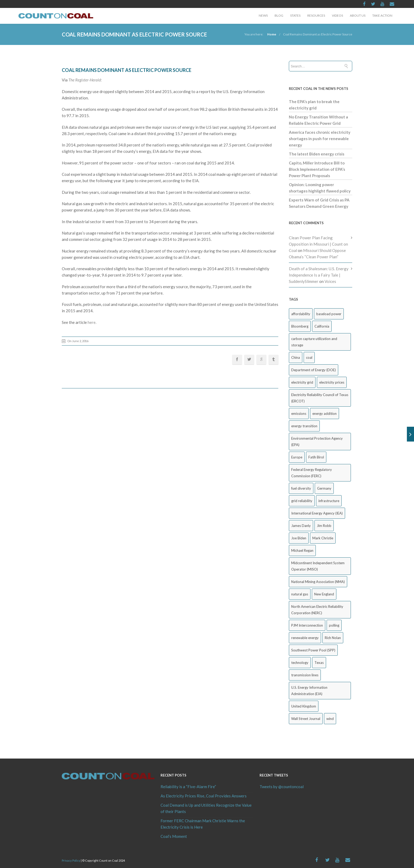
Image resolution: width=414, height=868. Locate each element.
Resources (316, 15)
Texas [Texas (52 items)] (319, 663)
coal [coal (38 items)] (309, 357)
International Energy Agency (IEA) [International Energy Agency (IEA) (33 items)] (317, 513)
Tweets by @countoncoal (282, 787)
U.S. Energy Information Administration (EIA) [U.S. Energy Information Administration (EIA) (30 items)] (309, 691)
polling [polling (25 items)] (334, 625)
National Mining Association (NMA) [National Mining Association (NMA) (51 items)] (318, 582)
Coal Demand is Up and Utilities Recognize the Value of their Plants (206, 808)
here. (92, 322)
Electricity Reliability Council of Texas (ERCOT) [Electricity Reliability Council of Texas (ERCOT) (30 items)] (320, 398)
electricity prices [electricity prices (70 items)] (332, 382)
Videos (337, 15)
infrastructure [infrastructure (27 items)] (329, 501)
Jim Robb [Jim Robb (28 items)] (324, 526)
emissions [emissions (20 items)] (299, 414)
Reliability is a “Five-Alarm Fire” (188, 787)
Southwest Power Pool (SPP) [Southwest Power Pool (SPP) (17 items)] (313, 650)
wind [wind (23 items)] (330, 719)
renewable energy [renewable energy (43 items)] (305, 638)
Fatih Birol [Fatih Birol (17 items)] (316, 457)
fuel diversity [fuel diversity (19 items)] (301, 488)
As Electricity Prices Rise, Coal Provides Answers (204, 796)
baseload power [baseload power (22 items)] (329, 314)
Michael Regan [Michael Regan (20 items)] (302, 550)
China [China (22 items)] (296, 357)
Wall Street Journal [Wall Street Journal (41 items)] (306, 719)
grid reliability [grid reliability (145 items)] (302, 501)
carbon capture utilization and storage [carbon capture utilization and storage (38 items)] (314, 342)
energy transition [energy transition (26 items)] (304, 426)
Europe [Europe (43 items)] (297, 457)
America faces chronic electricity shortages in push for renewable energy (320, 139)
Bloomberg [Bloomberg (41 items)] (300, 326)
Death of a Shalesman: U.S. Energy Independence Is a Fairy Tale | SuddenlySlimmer (319, 275)
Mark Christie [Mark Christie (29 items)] (323, 538)
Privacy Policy (71, 860)
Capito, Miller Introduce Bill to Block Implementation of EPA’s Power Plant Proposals (317, 169)
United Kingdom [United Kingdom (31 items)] (304, 706)
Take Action (382, 15)
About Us (358, 15)
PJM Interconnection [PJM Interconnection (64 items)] (307, 625)
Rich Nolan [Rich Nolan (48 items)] (333, 638)
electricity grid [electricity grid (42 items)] (302, 382)
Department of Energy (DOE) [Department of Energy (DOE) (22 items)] (314, 370)
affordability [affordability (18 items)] (301, 314)
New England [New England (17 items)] (324, 594)
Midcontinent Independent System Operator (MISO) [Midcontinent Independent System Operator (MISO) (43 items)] (318, 566)
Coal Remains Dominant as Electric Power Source (318, 34)
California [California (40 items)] (322, 326)
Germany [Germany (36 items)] (324, 488)
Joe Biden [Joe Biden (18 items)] (299, 538)
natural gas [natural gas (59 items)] (300, 594)
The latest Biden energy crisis (317, 154)
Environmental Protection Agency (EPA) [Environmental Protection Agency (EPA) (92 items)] (317, 442)
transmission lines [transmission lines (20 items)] (305, 675)
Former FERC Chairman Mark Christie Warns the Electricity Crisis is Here (203, 824)
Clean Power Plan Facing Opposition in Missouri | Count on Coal (318, 244)
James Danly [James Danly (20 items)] (301, 526)
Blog (279, 15)
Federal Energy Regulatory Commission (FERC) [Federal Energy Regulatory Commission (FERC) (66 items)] (312, 473)
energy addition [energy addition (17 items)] (324, 414)
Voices (330, 281)
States (295, 15)
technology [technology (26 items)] (300, 663)
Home (272, 34)
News (263, 15)
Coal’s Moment (174, 836)
